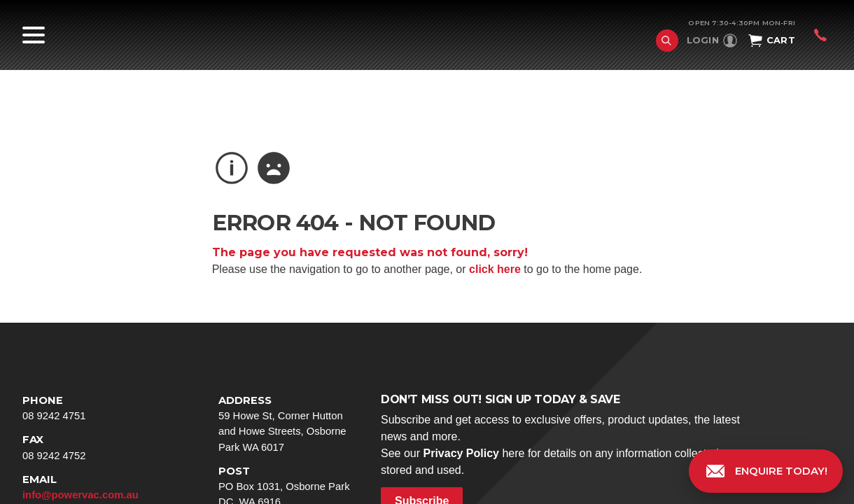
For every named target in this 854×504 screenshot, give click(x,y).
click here (495, 269)
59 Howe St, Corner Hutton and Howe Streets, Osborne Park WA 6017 (288, 423)
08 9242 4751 (92, 407)
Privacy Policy (461, 453)
